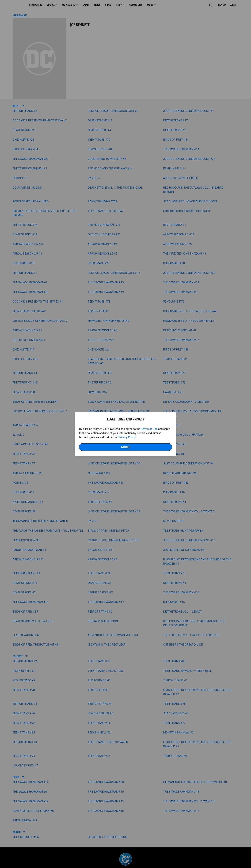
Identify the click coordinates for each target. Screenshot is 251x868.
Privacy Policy (127, 437)
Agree (125, 447)
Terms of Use (149, 429)
